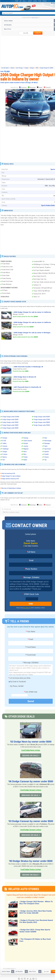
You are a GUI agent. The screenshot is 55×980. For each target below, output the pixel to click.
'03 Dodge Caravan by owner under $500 (31, 821)
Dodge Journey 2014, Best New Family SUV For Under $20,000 (34, 912)
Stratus (47, 457)
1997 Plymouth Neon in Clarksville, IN (27, 387)
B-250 (4, 441)
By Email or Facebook (17, 682)
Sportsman (48, 449)
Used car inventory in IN (8, 474)
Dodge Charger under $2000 (10, 419)
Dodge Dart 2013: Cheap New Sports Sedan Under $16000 (36, 930)
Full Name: (31, 552)
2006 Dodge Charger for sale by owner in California (32, 312)
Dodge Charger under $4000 (10, 425)
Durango (26, 438)
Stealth (46, 454)
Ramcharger (48, 441)
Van (45, 460)
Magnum (26, 449)
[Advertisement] (31, 157)
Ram (46, 438)
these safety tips (27, 609)
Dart (4, 460)
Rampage (47, 443)
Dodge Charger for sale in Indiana (11, 476)
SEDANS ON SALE (30, 756)
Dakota (5, 457)
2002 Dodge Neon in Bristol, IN (25, 377)
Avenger (5, 438)
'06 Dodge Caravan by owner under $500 (31, 781)
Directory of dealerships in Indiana (11, 488)
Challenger (6, 449)
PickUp (25, 457)
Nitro (25, 454)
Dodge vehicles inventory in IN (10, 479)
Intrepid (26, 443)
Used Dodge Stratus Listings (31, 869)
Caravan (5, 446)
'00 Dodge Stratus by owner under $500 (31, 860)
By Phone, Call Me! (16, 687)
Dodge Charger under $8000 (42, 422)
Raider (25, 460)
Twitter (40, 87)
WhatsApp (33, 87)
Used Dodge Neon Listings (31, 751)
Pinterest (48, 87)
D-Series (5, 454)
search (38, 33)
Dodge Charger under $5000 (10, 428)
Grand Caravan (28, 441)
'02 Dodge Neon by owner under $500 (31, 742)
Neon (25, 452)
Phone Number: (31, 569)
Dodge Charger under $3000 (10, 422)
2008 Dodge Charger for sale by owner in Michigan (32, 333)
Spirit (46, 446)
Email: (31, 561)
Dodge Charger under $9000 (42, 425)
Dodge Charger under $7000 (42, 419)
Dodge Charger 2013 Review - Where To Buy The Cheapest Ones (35, 902)
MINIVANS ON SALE (30, 795)
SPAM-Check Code (31, 594)
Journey (26, 446)
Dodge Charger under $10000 (11, 417)
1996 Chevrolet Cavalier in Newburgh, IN (28, 367)
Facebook (24, 87)
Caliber (4, 443)
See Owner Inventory (31, 546)
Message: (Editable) (31, 577)
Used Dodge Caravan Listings (31, 790)
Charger (5, 452)
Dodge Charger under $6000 (42, 417)
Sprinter (47, 452)
